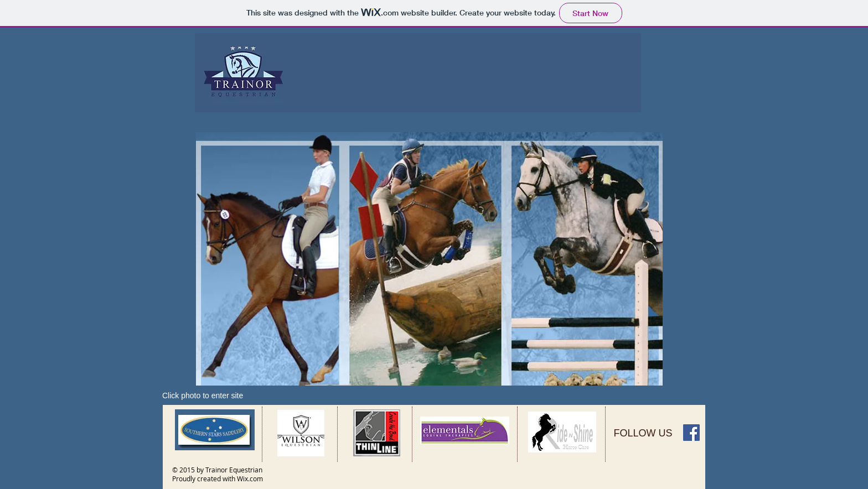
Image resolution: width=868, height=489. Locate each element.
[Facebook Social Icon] (691, 433)
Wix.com (250, 478)
